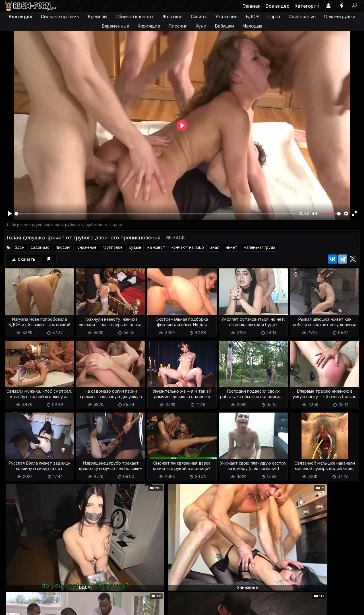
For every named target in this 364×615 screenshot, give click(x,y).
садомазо (40, 248)
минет (231, 248)
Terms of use (33, 605)
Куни (201, 26)
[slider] (156, 214)
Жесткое (172, 17)
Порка (274, 17)
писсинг (63, 248)
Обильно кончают (135, 17)
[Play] (10, 214)
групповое (113, 248)
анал (215, 248)
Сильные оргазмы (60, 17)
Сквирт (199, 17)
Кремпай (97, 17)
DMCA (13, 605)
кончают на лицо (188, 248)
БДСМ (252, 17)
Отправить (26, 583)
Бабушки (225, 26)
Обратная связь (63, 605)
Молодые (252, 26)
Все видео (278, 6)
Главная (252, 6)
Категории (307, 6)
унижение (87, 248)
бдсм (20, 248)
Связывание (302, 17)
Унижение (226, 17)
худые (135, 248)
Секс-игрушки (340, 17)
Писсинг (178, 26)
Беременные (115, 26)
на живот (156, 248)
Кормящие (149, 26)
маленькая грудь (259, 248)
